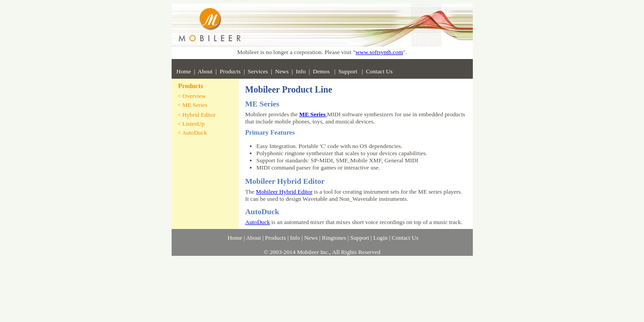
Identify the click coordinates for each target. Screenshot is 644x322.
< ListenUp (191, 124)
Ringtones (334, 238)
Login (380, 238)
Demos (322, 71)
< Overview (192, 96)
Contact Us (379, 71)
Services (258, 71)
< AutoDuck (192, 133)
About (205, 71)
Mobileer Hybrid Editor (284, 192)
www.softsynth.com (379, 52)
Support (349, 71)
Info (301, 71)
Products (230, 71)
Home (184, 71)
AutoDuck (258, 222)
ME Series (313, 114)
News (282, 71)
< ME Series (192, 105)
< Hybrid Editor (196, 115)
